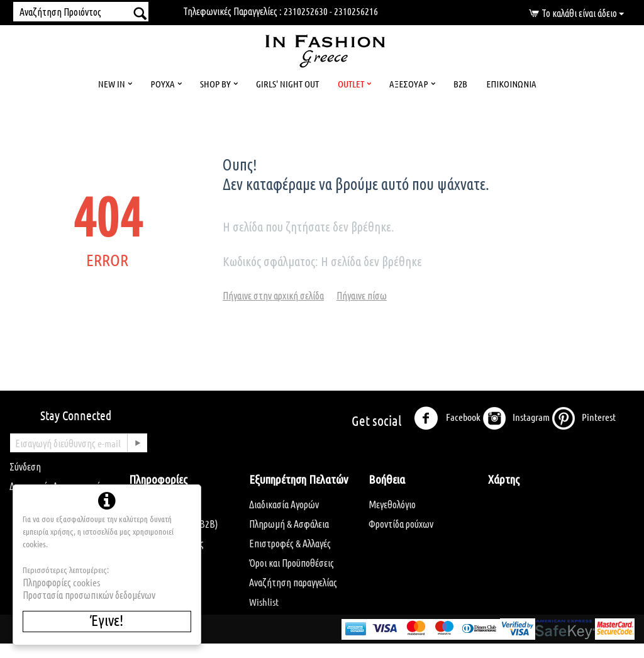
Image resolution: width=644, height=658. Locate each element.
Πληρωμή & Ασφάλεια (289, 524)
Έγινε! (107, 620)
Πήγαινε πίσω (362, 295)
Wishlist (264, 602)
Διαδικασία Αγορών (284, 504)
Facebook (447, 418)
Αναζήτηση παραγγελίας (293, 582)
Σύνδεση (25, 466)
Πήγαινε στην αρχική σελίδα (273, 295)
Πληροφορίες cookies (61, 582)
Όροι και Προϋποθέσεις (291, 563)
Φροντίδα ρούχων (401, 524)
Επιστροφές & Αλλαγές (290, 543)
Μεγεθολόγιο (392, 504)
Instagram (516, 418)
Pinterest (584, 418)
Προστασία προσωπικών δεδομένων (89, 595)
